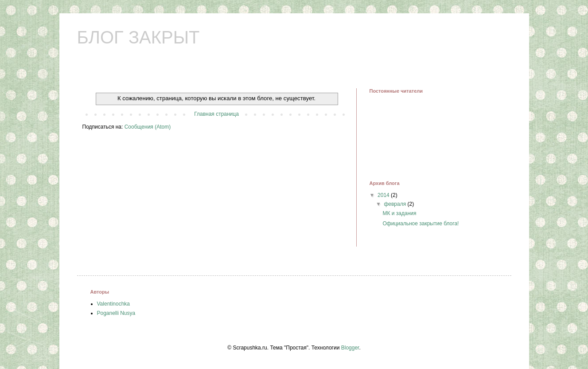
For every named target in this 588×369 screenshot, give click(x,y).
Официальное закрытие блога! (421, 224)
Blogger (350, 348)
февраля (395, 204)
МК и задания (399, 213)
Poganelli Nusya (116, 313)
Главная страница (216, 114)
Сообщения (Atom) (148, 127)
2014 (384, 195)
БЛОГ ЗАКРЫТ (138, 37)
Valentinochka (114, 304)
